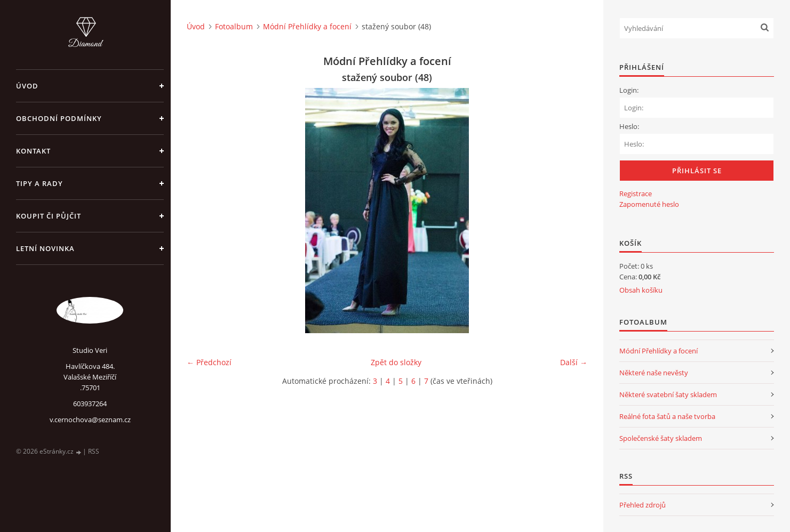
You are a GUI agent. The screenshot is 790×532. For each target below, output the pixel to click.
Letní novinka (45, 248)
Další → (574, 362)
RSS (94, 451)
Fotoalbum (234, 26)
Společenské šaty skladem (661, 438)
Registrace (636, 194)
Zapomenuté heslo (649, 204)
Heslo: (629, 126)
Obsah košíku (641, 290)
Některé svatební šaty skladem (668, 394)
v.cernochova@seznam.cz (90, 420)
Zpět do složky (396, 362)
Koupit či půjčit (49, 216)
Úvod (27, 86)
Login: (629, 90)
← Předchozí (209, 362)
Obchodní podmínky (59, 118)
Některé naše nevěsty (654, 373)
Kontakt (33, 151)
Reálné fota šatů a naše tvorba (667, 416)
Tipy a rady (39, 183)
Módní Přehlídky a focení (307, 26)
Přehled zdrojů (643, 505)
